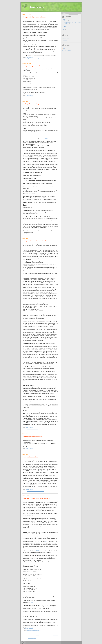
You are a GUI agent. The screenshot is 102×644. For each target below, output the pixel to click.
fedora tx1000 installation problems (34, 630)
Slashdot (65, 40)
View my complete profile (66, 50)
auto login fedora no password (33, 97)
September (66, 24)
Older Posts (56, 634)
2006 (64, 31)
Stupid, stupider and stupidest (30, 457)
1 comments (31, 57)
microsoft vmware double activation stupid (36, 491)
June (65, 27)
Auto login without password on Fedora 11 (33, 66)
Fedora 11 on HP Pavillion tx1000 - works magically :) (36, 498)
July (65, 25)
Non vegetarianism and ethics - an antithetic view (35, 241)
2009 (64, 19)
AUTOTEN (37, 550)
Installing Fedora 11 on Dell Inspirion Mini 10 (34, 104)
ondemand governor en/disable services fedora (37, 59)
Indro (64, 48)
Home (37, 634)
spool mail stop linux (31, 449)
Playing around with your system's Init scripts (34, 17)
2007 (64, 29)
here (46, 138)
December (66, 21)
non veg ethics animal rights (33, 429)
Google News (66, 39)
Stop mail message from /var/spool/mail (33, 436)
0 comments (31, 233)
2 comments (31, 95)
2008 (64, 28)
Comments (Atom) (32, 638)
